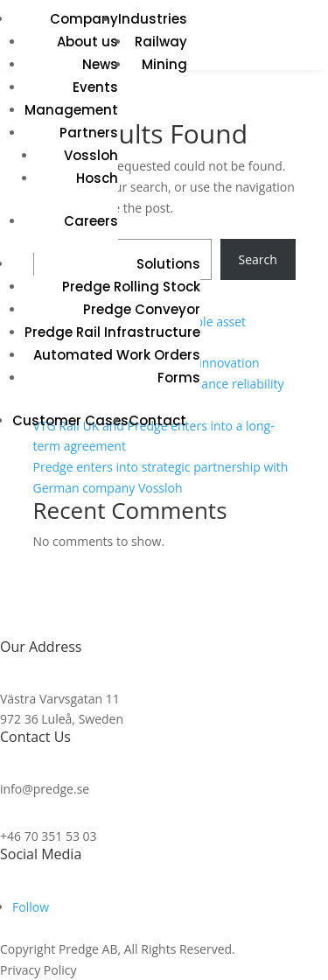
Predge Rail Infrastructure (112, 332)
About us (87, 42)
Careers (91, 221)
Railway (161, 42)
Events (95, 87)
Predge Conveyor (142, 309)
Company (84, 19)
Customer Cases (70, 420)
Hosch (97, 178)
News (100, 64)
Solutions (168, 264)
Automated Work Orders (117, 355)
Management (71, 110)
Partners (89, 133)
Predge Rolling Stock (131, 287)
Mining (164, 64)
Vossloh (91, 155)
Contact (157, 420)
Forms (179, 378)
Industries (153, 19)
